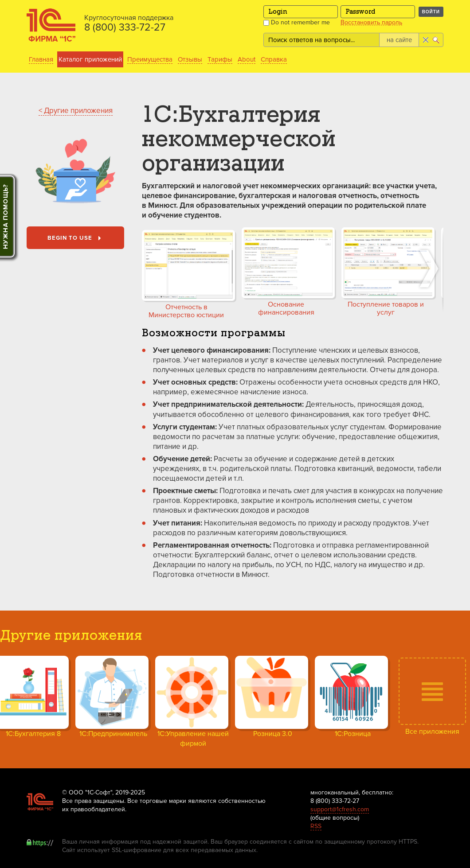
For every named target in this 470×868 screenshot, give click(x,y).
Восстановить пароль (371, 23)
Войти (431, 12)
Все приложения (432, 732)
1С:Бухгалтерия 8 (33, 734)
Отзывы (190, 59)
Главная (41, 59)
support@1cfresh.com (340, 809)
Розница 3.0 (273, 734)
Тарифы (220, 59)
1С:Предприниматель (113, 734)
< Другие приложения (76, 111)
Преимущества (150, 59)
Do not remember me (297, 22)
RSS (316, 826)
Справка (274, 59)
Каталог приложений (90, 59)
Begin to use (76, 238)
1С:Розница (353, 734)
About (247, 59)
